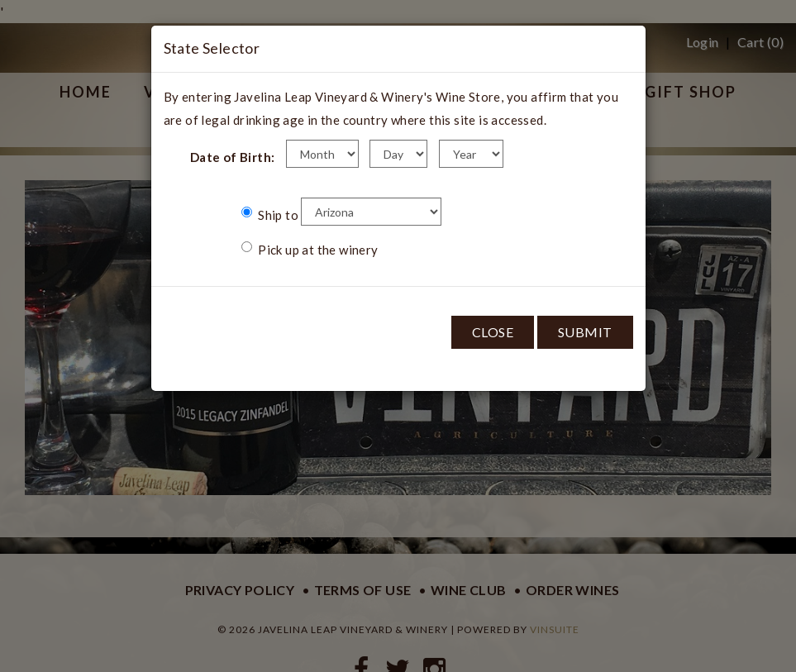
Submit (585, 332)
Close (493, 332)
